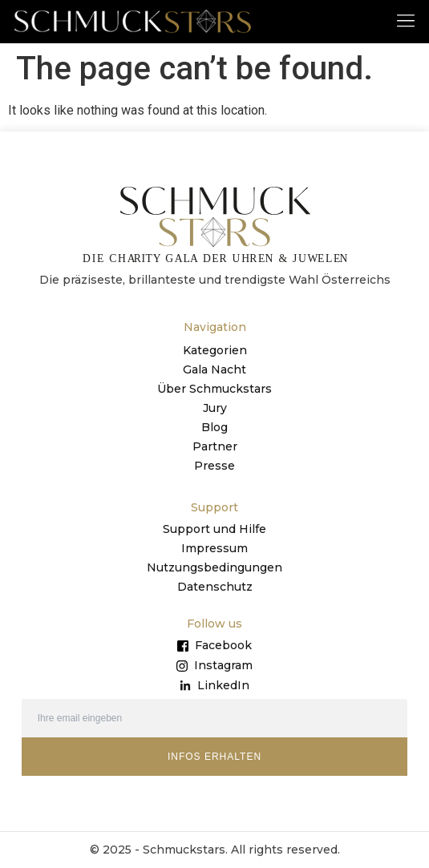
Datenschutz (215, 587)
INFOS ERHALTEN (214, 757)
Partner (215, 446)
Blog (214, 427)
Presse (214, 466)
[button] (406, 20)
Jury (215, 408)
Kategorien (215, 350)
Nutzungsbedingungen (214, 567)
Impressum (214, 548)
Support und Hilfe (214, 529)
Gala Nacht (214, 369)
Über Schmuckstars (214, 389)
